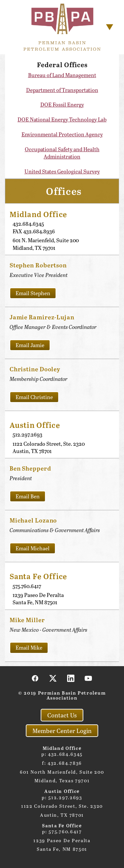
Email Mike (29, 647)
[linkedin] (71, 678)
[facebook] (35, 678)
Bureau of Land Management (62, 75)
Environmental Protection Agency (62, 134)
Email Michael (33, 548)
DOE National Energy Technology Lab (62, 119)
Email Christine (34, 397)
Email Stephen (33, 293)
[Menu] (110, 27)
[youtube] (89, 678)
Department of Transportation (62, 90)
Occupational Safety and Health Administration (62, 153)
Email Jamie (30, 345)
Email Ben (28, 496)
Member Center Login (62, 731)
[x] (53, 678)
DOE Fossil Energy (62, 104)
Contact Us (62, 715)
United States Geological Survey (62, 171)
